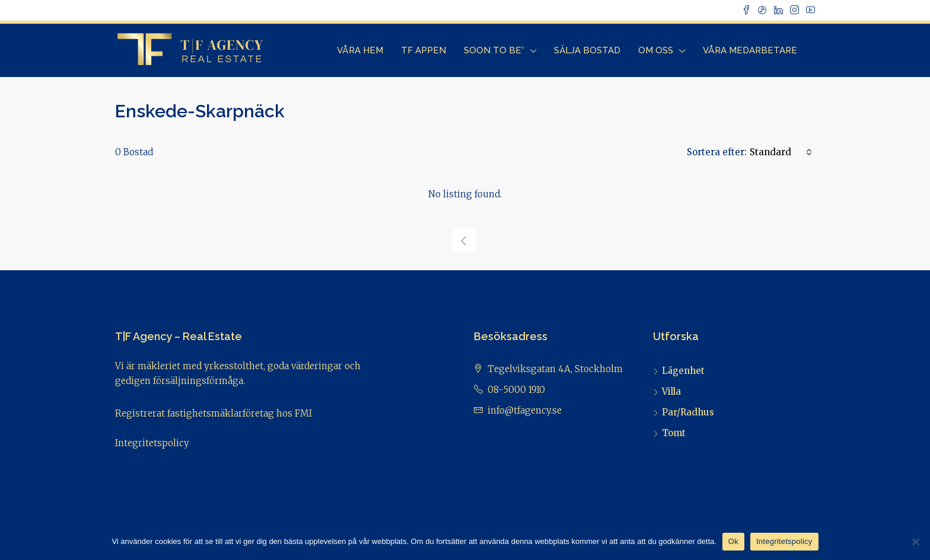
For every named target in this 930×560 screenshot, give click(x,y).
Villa (671, 391)
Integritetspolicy (152, 443)
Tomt (674, 433)
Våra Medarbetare (750, 50)
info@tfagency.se (525, 410)
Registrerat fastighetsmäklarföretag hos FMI (214, 413)
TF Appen (423, 50)
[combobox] (781, 152)
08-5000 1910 (516, 390)
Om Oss (656, 50)
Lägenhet (683, 371)
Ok (733, 541)
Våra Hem (360, 50)
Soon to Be (494, 50)
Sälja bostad (587, 50)
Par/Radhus (688, 412)
